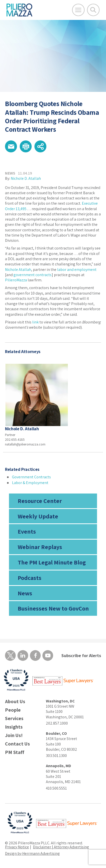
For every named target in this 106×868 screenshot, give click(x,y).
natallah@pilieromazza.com (25, 444)
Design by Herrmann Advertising (32, 853)
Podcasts (30, 578)
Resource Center (40, 501)
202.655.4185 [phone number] (15, 439)
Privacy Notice (17, 847)
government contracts (33, 275)
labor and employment (77, 270)
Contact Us (17, 744)
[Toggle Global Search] (93, 10)
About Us (15, 702)
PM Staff (15, 752)
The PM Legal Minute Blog (52, 562)
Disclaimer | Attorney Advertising (61, 847)
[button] (11, 146)
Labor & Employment (30, 483)
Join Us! (14, 735)
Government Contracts (31, 477)
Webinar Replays (40, 547)
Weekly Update (38, 516)
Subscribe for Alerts (81, 655)
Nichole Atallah (18, 270)
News (25, 593)
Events (27, 531)
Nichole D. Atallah (26, 178)
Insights (14, 727)
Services (14, 718)
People (13, 710)
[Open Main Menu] (78, 10)
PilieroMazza (16, 280)
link (35, 322)
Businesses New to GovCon (53, 608)
